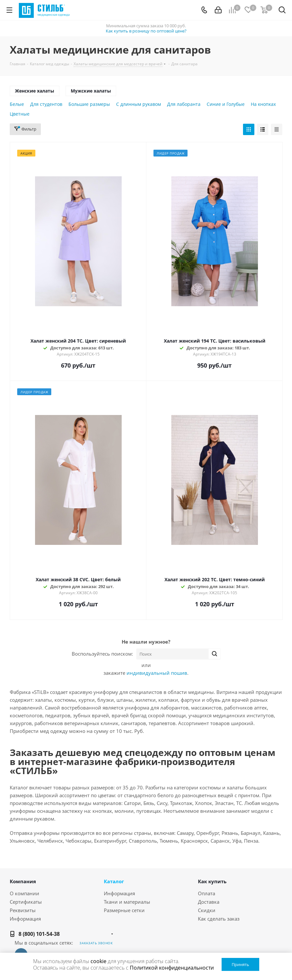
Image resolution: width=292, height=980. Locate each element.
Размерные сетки (124, 910)
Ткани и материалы (127, 902)
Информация (25, 919)
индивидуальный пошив (157, 673)
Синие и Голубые (226, 104)
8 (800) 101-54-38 (39, 934)
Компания (23, 881)
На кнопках (263, 104)
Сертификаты (26, 902)
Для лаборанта (184, 104)
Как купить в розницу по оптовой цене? (146, 31)
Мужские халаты (91, 91)
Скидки (207, 910)
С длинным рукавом (139, 104)
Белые (17, 104)
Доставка (209, 902)
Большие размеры (89, 104)
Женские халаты (35, 91)
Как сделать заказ (219, 919)
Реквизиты (23, 910)
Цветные (20, 114)
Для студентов (46, 104)
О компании (24, 893)
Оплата (207, 893)
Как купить (212, 881)
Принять (240, 964)
